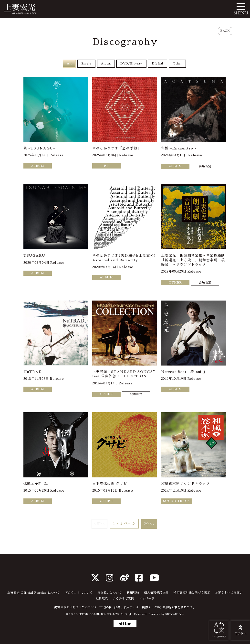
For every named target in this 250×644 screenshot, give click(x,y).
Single (86, 63)
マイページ (147, 599)
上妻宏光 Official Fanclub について (34, 593)
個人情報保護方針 (156, 593)
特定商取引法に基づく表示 (192, 593)
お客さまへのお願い (229, 593)
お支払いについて (110, 593)
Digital (158, 63)
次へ (148, 524)
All (68, 63)
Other (178, 63)
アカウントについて (79, 593)
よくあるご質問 (124, 599)
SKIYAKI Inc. (175, 614)
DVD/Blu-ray (131, 63)
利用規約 (133, 593)
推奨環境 (102, 599)
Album (106, 63)
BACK (225, 31)
